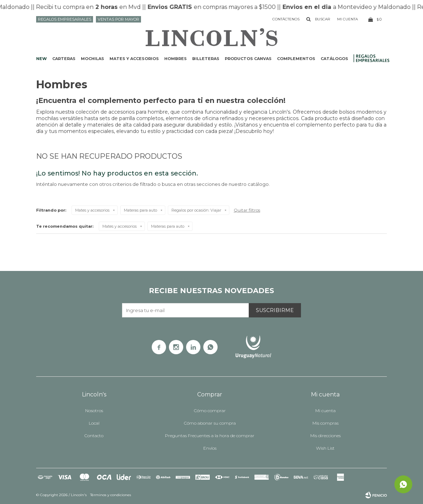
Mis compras (325, 423)
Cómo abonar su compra (210, 423)
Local (94, 423)
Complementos (296, 59)
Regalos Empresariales (65, 19)
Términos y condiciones (111, 495)
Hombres (176, 59)
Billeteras (206, 59)
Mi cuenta (325, 411)
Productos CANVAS (248, 59)
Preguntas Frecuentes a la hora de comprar (210, 436)
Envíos (210, 448)
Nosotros (94, 411)
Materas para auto (140, 210)
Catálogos (334, 59)
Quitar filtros (247, 210)
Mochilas (93, 59)
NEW (42, 59)
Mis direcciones (325, 436)
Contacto (94, 436)
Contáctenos (286, 19)
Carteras (64, 59)
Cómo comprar (210, 411)
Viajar (196, 210)
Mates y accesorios (134, 59)
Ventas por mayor (118, 19)
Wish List (325, 448)
